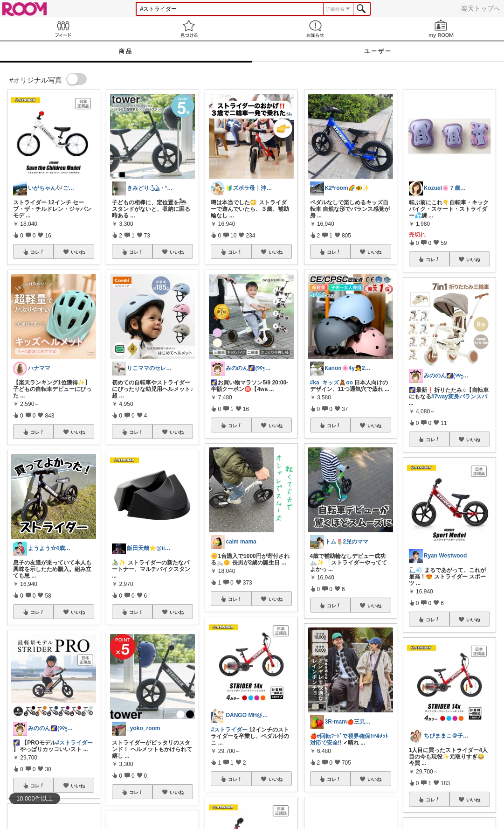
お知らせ (315, 29)
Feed (63, 29)
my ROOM (441, 29)
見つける (189, 29)
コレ (37, 252)
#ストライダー (74, 743)
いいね (78, 252)
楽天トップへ (481, 8)
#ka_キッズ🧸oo (331, 383)
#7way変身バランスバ (459, 397)
